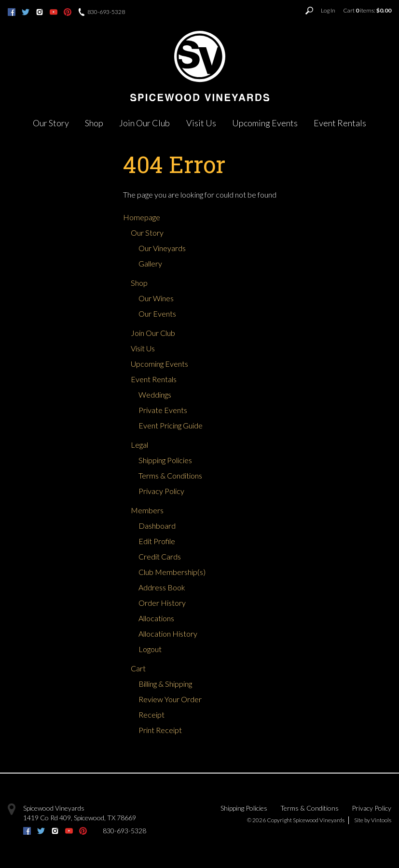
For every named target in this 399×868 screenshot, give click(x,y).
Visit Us (201, 123)
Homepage (142, 217)
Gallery (150, 263)
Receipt (151, 714)
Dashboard (157, 526)
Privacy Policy (161, 491)
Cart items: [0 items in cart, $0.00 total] (367, 10)
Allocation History (168, 634)
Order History (162, 603)
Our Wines (156, 298)
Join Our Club (144, 123)
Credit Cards (160, 556)
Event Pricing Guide (171, 425)
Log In (328, 10)
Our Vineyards (162, 248)
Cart (138, 668)
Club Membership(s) (172, 572)
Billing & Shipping (165, 684)
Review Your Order (170, 699)
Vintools (381, 820)
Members (147, 510)
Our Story (51, 123)
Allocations (156, 618)
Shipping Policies (165, 460)
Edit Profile (157, 541)
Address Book (162, 587)
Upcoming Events (265, 123)
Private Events (163, 410)
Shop (94, 123)
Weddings (155, 394)
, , (80, 818)
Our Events (157, 314)
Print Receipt (160, 730)
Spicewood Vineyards (54, 808)
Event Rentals (340, 123)
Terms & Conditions (170, 475)
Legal (139, 445)
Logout (150, 649)
